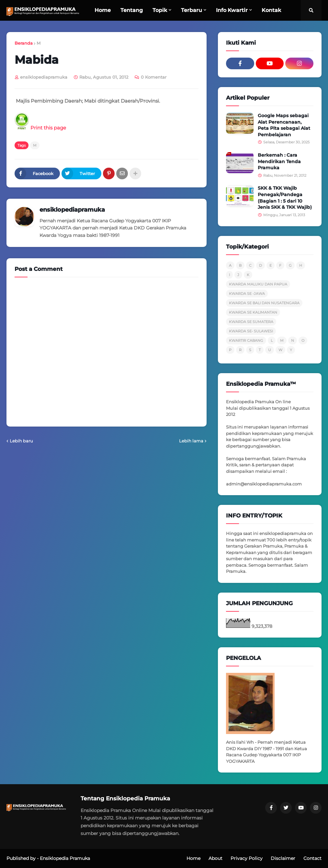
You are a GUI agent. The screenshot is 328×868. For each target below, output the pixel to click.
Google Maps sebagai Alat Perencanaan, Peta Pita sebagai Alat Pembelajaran (284, 125)
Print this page (40, 128)
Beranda (24, 43)
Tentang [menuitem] (132, 10)
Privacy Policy (247, 858)
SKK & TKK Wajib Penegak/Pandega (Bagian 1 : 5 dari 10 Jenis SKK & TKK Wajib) (285, 198)
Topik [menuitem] (160, 10)
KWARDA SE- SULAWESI (251, 331)
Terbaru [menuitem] (192, 10)
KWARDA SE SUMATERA (251, 322)
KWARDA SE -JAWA (247, 294)
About (215, 858)
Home (193, 858)
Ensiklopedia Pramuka (65, 858)
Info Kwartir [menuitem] (232, 10)
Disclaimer (283, 858)
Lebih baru (21, 441)
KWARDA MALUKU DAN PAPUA (258, 284)
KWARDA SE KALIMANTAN (253, 312)
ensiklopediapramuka (72, 210)
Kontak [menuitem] (271, 10)
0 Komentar (154, 77)
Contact (312, 858)
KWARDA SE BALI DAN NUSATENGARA (264, 303)
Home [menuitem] (103, 10)
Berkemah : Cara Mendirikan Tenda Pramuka (279, 161)
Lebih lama (191, 441)
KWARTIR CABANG (246, 340)
